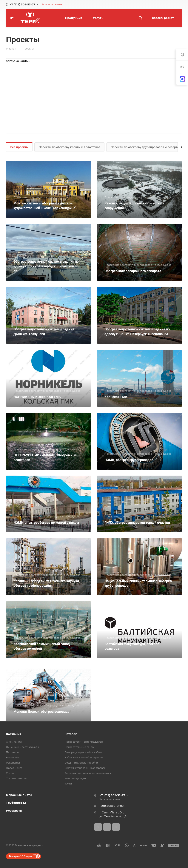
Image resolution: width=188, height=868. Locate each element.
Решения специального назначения (88, 773)
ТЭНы (68, 784)
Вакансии (12, 757)
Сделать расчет (163, 18)
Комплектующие (75, 778)
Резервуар (14, 811)
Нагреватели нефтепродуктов (84, 742)
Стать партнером (17, 778)
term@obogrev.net (112, 806)
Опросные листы (19, 795)
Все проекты (19, 147)
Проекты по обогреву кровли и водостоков (70, 147)
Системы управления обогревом (85, 768)
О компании (14, 742)
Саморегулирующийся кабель (84, 752)
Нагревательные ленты (79, 747)
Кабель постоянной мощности (84, 757)
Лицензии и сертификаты (22, 747)
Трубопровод (16, 803)
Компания (14, 734)
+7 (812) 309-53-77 (22, 4)
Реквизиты (13, 763)
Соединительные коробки (81, 763)
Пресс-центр (14, 768)
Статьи (10, 773)
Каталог (71, 734)
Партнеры (13, 752)
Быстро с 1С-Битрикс (21, 856)
